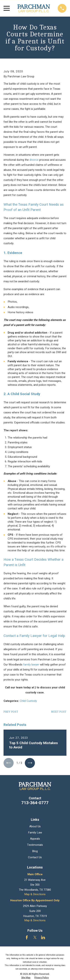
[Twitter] (35, 937)
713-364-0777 (35, 803)
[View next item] (30, 763)
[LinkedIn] (43, 937)
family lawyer (31, 665)
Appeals (35, 839)
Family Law (35, 833)
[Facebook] (27, 937)
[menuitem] (26, 978)
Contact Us (35, 857)
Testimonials (35, 845)
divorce (34, 160)
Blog (35, 851)
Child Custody (28, 701)
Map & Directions (35, 894)
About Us (35, 826)
